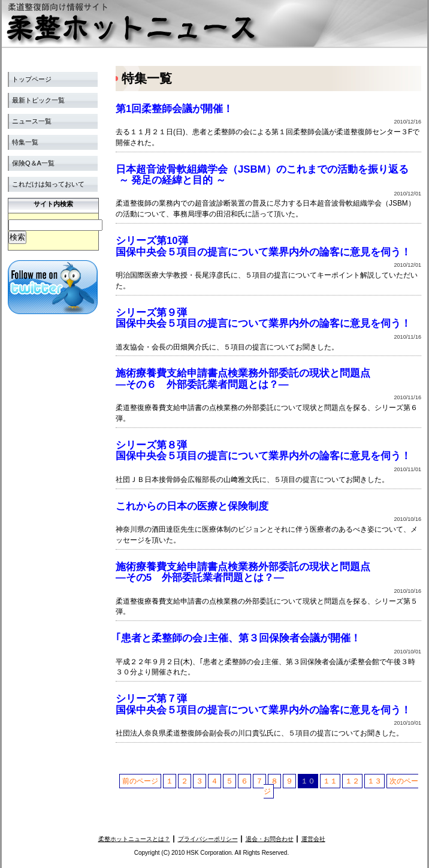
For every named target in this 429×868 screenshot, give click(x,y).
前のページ (140, 781)
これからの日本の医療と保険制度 (192, 506)
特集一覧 (25, 142)
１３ (374, 781)
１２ (352, 781)
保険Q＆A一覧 (33, 163)
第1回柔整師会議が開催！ (174, 109)
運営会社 (313, 839)
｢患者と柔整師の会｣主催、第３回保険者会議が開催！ (238, 638)
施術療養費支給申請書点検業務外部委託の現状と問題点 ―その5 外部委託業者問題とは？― (243, 572)
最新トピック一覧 (38, 100)
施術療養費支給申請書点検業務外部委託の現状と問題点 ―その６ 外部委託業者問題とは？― (243, 379)
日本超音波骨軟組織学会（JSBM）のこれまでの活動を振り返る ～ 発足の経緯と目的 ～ (262, 175)
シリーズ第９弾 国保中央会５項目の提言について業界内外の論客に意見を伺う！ (263, 318)
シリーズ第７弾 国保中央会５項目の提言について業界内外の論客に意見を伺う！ (263, 704)
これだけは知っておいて (48, 184)
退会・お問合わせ (270, 839)
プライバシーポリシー (208, 839)
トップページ (32, 79)
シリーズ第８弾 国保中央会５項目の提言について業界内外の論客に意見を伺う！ (263, 450)
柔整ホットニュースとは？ (134, 839)
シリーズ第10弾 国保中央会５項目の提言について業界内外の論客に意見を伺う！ (263, 246)
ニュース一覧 (32, 121)
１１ (330, 781)
